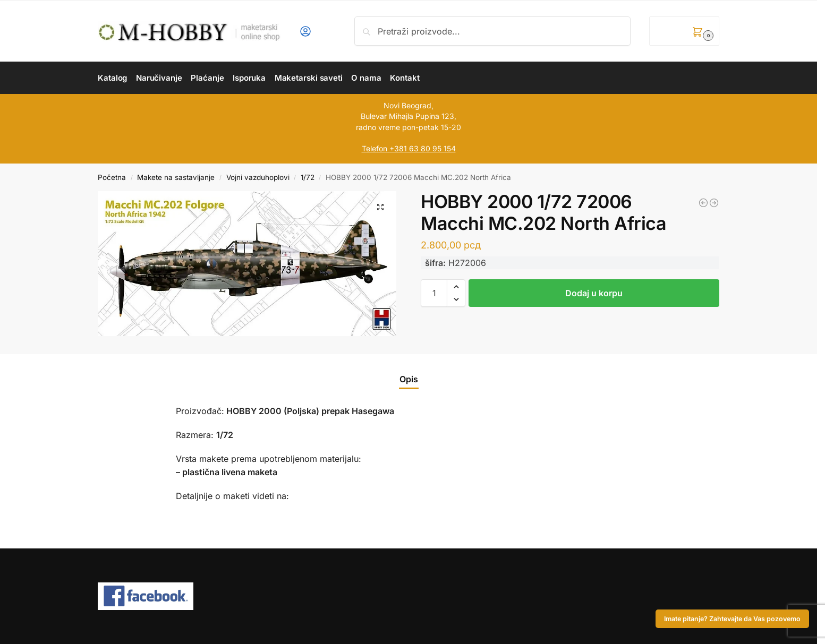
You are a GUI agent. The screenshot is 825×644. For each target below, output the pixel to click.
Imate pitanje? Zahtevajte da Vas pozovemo (732, 619)
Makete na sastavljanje (176, 177)
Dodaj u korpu (594, 293)
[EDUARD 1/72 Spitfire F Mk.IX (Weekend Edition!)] (703, 203)
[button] (684, 31)
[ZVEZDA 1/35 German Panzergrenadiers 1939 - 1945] (714, 203)
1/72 (308, 177)
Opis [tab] (409, 379)
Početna (112, 177)
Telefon (375, 148)
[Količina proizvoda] (434, 293)
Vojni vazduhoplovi (258, 177)
